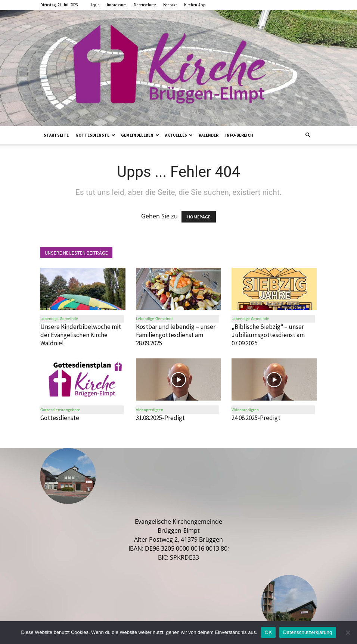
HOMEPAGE (199, 217)
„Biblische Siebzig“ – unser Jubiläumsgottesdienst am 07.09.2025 (268, 335)
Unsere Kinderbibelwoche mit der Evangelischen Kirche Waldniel (81, 335)
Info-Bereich (239, 135)
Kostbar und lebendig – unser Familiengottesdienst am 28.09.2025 (176, 335)
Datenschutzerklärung (308, 632)
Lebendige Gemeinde (59, 319)
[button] (308, 135)
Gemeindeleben (140, 135)
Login (95, 5)
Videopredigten (150, 410)
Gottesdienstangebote (60, 410)
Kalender (209, 135)
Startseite (56, 135)
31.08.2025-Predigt (160, 418)
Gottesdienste (95, 135)
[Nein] (348, 632)
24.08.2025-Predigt (256, 418)
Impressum (117, 5)
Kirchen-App (195, 5)
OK (268, 632)
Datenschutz (145, 5)
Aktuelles (179, 135)
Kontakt (170, 5)
